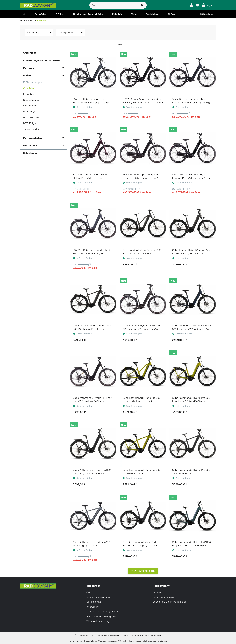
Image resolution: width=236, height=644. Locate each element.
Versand (112, 641)
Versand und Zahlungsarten (102, 616)
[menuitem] (24, 14)
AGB (89, 592)
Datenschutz (94, 602)
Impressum (93, 607)
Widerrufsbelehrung (98, 621)
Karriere (157, 592)
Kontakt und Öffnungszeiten (102, 612)
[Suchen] (114, 5)
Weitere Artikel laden (143, 571)
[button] (191, 5)
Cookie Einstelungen (98, 597)
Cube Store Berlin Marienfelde (170, 602)
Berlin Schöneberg (163, 597)
